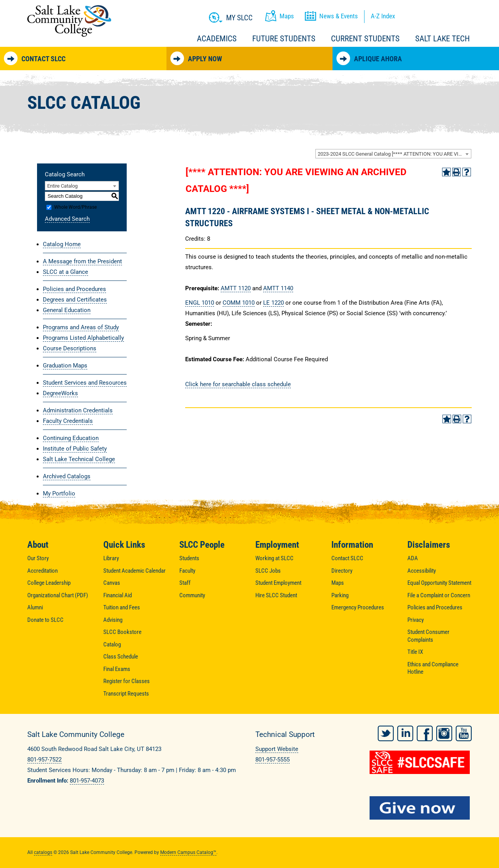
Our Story (38, 558)
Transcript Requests (126, 694)
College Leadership (49, 583)
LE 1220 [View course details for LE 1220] (273, 303)
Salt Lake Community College (69, 21)
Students (189, 558)
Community (192, 595)
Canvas (112, 583)
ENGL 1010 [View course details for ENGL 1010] (200, 303)
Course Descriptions (70, 348)
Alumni (35, 607)
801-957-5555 (273, 760)
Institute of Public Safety (75, 449)
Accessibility (422, 571)
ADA (413, 558)
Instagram (444, 733)
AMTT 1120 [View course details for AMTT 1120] (236, 288)
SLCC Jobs (268, 571)
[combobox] (393, 154)
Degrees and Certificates (75, 300)
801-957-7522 (44, 760)
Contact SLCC (35, 58)
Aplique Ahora (369, 58)
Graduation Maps (65, 366)
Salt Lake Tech (442, 39)
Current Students (365, 39)
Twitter (386, 733)
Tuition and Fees (122, 607)
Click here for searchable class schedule (238, 384)
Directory (342, 571)
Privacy (416, 620)
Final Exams (117, 669)
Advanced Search (67, 219)
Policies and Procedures (74, 289)
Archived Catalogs (67, 476)
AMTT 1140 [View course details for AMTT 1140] (278, 288)
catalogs (43, 852)
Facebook (425, 733)
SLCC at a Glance (65, 272)
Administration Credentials (78, 410)
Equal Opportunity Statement (439, 583)
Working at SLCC (274, 558)
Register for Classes (127, 681)
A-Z (383, 16)
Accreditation (42, 571)
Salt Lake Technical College (79, 459)
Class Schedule (121, 657)
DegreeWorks (60, 393)
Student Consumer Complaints (428, 636)
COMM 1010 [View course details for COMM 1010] (239, 303)
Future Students (284, 39)
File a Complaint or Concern (439, 595)
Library (111, 558)
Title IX (415, 652)
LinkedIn (405, 733)
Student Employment (278, 583)
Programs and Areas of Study (81, 327)
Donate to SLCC (45, 620)
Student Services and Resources (85, 383)
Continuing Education (71, 438)
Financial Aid (118, 595)
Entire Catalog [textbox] (62, 186)
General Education (67, 310)
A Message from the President (82, 261)
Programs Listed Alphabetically (83, 338)
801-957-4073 (87, 781)
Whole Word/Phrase (75, 207)
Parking (340, 595)
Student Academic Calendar (134, 571)
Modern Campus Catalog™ (188, 852)
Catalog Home (62, 244)
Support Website (277, 749)
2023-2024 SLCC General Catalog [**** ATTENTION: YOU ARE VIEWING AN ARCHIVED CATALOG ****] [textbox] (394, 154)
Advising (113, 620)
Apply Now (196, 58)
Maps (338, 583)
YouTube (464, 733)
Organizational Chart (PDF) (58, 595)
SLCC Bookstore (122, 632)
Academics (217, 39)
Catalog (112, 644)
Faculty (187, 571)
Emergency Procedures (358, 607)
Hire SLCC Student (276, 595)
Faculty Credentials (68, 421)
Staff (185, 583)
